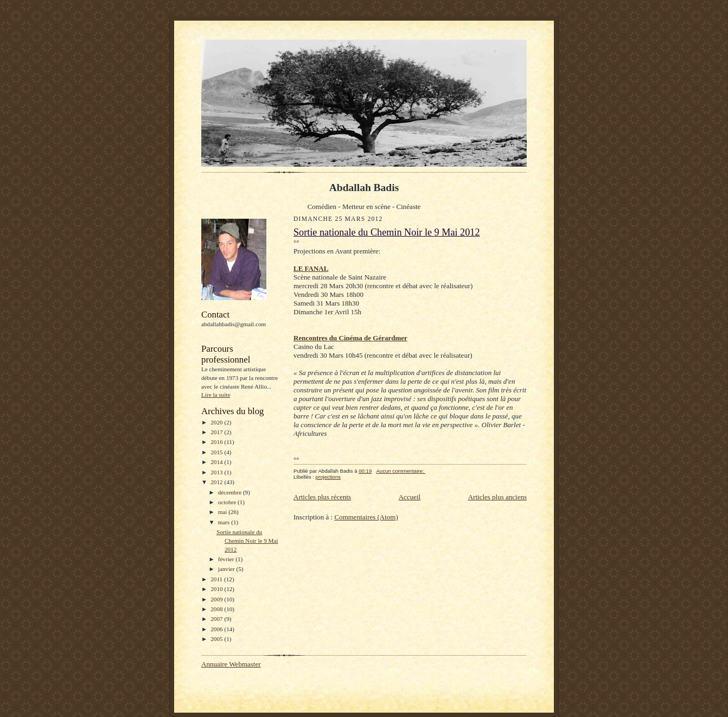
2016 (217, 442)
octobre (228, 502)
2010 (217, 589)
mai (223, 512)
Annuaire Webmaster (231, 664)
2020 (217, 422)
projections (328, 477)
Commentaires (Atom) (366, 517)
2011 (217, 579)
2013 (217, 472)
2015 (217, 452)
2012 (217, 482)
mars (225, 522)
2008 (217, 609)
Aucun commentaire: (401, 471)
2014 (217, 462)
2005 (217, 639)
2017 (217, 432)
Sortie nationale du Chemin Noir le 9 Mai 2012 (247, 540)
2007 (217, 619)
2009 (217, 599)
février (227, 559)
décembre (231, 492)
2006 (217, 629)
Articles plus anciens (497, 497)
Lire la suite (216, 395)
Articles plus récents (322, 497)
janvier (227, 569)
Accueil (410, 497)
